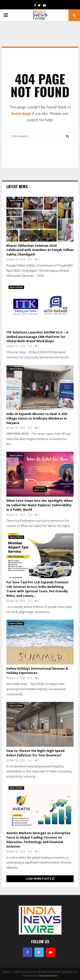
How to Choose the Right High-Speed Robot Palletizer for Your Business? (35, 753)
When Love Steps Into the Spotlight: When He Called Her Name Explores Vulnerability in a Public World (40, 505)
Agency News (16, 200)
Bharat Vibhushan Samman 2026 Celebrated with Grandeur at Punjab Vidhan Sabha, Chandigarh (40, 250)
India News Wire (48, 976)
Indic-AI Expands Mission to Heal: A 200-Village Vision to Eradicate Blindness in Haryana (37, 419)
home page (21, 114)
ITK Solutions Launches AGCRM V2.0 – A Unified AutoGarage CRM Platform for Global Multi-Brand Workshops (37, 337)
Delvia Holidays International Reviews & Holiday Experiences (37, 671)
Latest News (17, 186)
